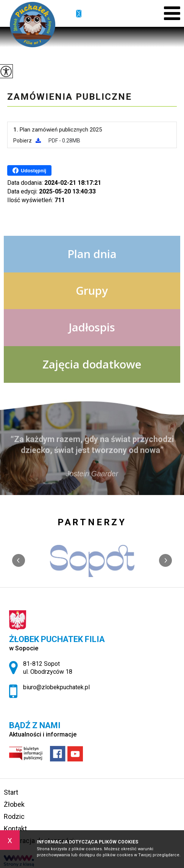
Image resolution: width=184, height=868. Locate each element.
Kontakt (15, 829)
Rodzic (14, 816)
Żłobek (14, 804)
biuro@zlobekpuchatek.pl (79, 14)
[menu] (172, 13)
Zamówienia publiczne (69, 97)
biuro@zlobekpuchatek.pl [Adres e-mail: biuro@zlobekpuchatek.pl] (56, 687)
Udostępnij (29, 170)
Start (11, 792)
